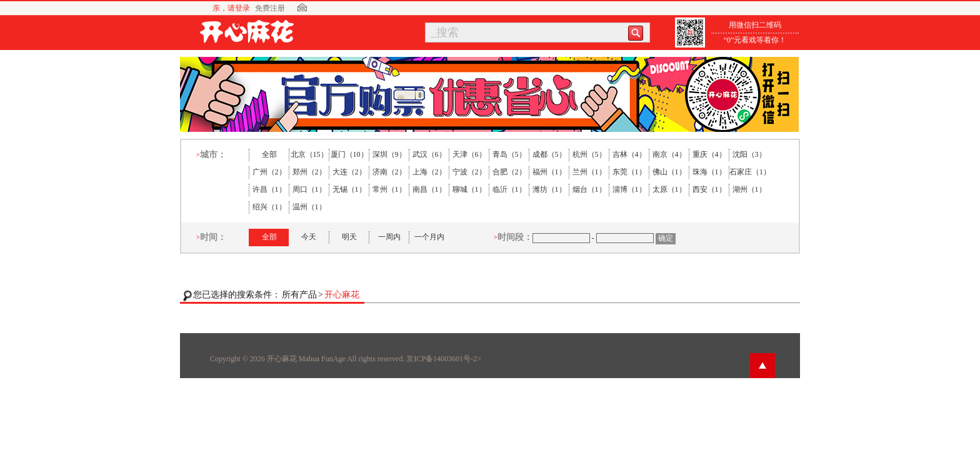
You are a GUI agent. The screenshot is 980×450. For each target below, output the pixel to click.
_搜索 (445, 32)
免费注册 (270, 8)
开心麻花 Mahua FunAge (306, 359)
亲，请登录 (231, 8)
